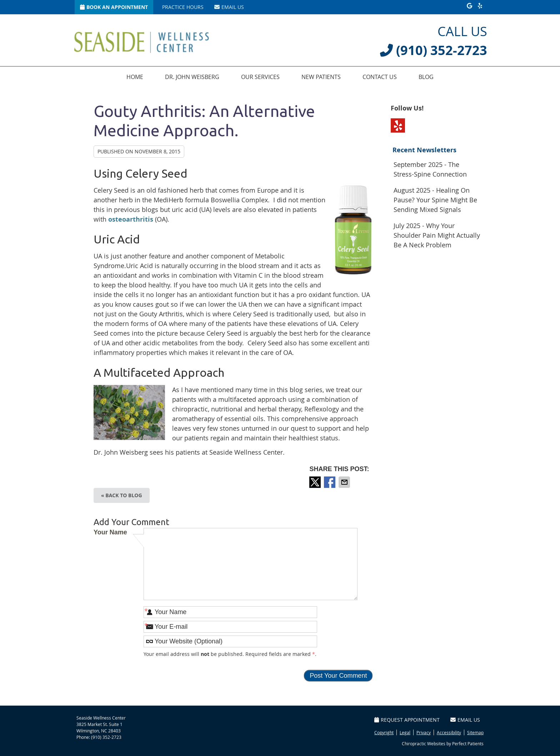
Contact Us (380, 77)
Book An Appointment (114, 7)
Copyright (384, 732)
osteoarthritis (131, 219)
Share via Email (345, 482)
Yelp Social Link (398, 125)
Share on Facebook (330, 482)
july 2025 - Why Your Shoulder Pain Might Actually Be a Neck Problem (437, 235)
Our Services (260, 77)
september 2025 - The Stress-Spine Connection (430, 169)
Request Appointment (407, 720)
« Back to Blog (122, 495)
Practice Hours (183, 7)
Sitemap (475, 732)
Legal (405, 732)
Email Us (229, 7)
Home (135, 77)
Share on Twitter (316, 482)
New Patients (321, 77)
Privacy (424, 732)
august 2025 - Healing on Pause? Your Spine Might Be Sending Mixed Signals (435, 200)
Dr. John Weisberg (192, 77)
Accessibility (449, 732)
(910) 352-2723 (106, 737)
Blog (426, 77)
